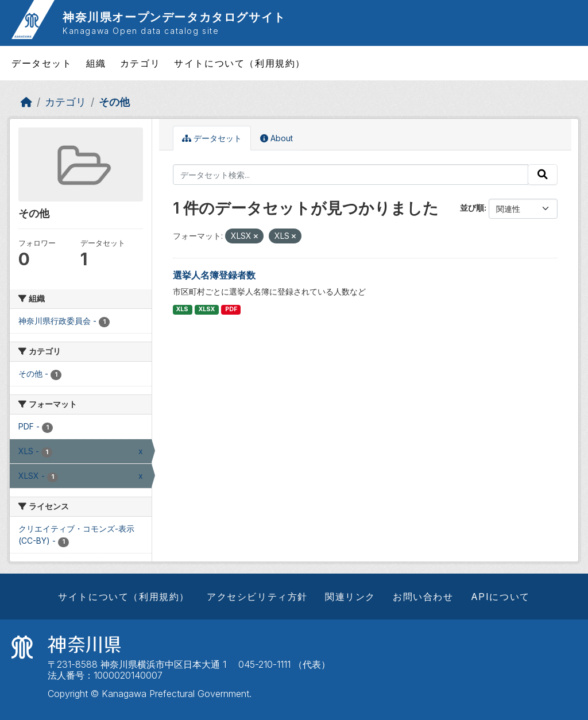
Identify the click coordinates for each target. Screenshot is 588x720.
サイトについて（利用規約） (240, 63)
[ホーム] (26, 102)
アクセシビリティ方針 (257, 597)
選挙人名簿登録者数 (214, 275)
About (276, 138)
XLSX (207, 309)
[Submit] (543, 175)
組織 (96, 63)
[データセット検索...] (351, 175)
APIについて (500, 597)
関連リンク (350, 597)
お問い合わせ (423, 597)
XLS (182, 309)
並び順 (472, 208)
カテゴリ (140, 63)
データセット (42, 63)
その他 (114, 102)
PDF (231, 309)
